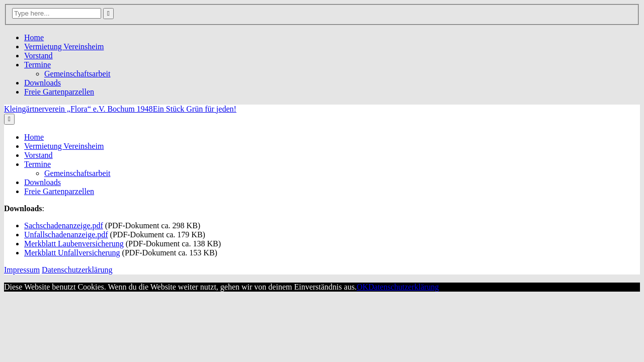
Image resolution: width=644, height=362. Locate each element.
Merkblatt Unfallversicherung (72, 253)
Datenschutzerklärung (77, 270)
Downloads (43, 83)
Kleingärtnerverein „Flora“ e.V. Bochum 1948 (78, 109)
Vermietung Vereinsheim (64, 47)
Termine (37, 65)
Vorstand (38, 56)
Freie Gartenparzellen (59, 92)
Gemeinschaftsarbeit (77, 74)
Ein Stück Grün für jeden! (195, 109)
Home (34, 37)
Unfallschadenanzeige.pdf (66, 235)
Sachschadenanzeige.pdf (64, 225)
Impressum (22, 270)
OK (363, 287)
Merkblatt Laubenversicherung (74, 244)
